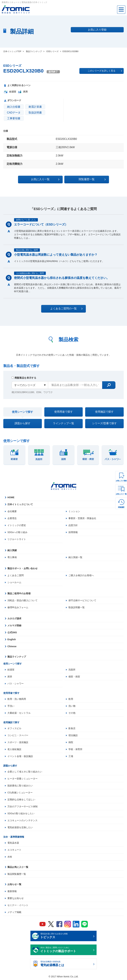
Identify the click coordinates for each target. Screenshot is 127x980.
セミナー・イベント (18, 905)
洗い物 (72, 706)
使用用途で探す (63, 412)
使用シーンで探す (22, 412)
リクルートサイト (17, 539)
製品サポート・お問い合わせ (22, 568)
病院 (71, 742)
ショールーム (14, 582)
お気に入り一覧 (121, 494)
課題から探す (22, 423)
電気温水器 (13, 843)
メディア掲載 (14, 912)
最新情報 (12, 891)
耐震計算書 (35, 107)
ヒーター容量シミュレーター (22, 779)
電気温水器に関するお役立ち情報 (66, 936)
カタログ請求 (14, 618)
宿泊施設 (73, 735)
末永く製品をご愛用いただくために (66, 950)
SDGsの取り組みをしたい (21, 813)
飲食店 (72, 728)
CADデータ (14, 113)
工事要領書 (14, 118)
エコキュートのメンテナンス (22, 820)
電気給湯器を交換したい (20, 827)
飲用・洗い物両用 (17, 699)
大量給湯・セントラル (19, 713)
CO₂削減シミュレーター (20, 793)
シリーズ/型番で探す (104, 423)
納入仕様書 (14, 107)
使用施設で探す (104, 412)
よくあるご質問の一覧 (66, 309)
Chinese (12, 646)
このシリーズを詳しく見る (105, 71)
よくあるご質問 (16, 575)
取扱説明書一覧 (77, 607)
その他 (72, 713)
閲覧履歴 (121, 507)
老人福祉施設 (14, 749)
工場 (71, 756)
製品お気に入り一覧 (18, 867)
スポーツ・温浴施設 (18, 742)
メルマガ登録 (14, 625)
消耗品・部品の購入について (22, 600)
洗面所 (72, 670)
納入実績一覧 (75, 557)
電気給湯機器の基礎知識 (66, 964)
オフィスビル (14, 728)
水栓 (10, 857)
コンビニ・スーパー (18, 735)
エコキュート (14, 850)
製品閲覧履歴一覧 (17, 874)
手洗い (11, 706)
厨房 (10, 677)
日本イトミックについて (20, 504)
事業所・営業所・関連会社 (82, 518)
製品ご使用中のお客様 (19, 593)
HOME (11, 497)
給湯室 (11, 670)
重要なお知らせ (16, 898)
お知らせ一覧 (14, 884)
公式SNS (12, 632)
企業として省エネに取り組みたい (25, 772)
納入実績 (12, 550)
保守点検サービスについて (82, 600)
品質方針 (73, 525)
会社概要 (12, 511)
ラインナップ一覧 (63, 423)
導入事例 (12, 557)
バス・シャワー (16, 684)
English (12, 639)
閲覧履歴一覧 (92, 179)
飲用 (71, 699)
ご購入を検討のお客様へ (81, 575)
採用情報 (73, 532)
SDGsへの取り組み (17, 532)
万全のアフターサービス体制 (22, 806)
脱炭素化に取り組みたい (20, 786)
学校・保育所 (75, 749)
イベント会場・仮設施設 (20, 756)
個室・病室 (74, 677)
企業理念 (12, 518)
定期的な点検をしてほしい (21, 799)
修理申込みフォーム (18, 607)
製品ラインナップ (17, 657)
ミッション (74, 511)
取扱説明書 (35, 113)
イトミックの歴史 (17, 525)
